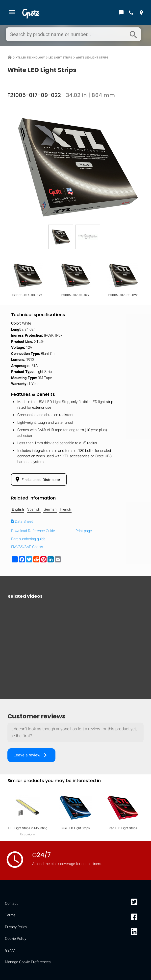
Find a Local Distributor (37, 480)
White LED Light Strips (92, 58)
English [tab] (18, 510)
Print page (84, 531)
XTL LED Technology (30, 58)
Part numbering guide (28, 539)
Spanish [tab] (34, 510)
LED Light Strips (60, 58)
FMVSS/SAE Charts (27, 547)
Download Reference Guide (33, 531)
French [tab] (65, 510)
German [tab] (50, 510)
